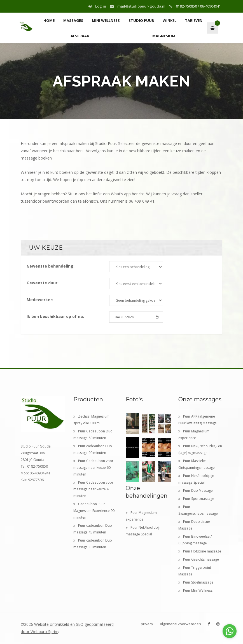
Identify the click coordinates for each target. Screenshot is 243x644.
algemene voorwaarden (180, 624)
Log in (97, 6)
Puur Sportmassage (196, 499)
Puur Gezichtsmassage (199, 559)
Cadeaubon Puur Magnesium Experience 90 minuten (94, 511)
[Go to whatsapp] (230, 631)
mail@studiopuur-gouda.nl (138, 6)
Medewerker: (40, 300)
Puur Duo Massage (196, 490)
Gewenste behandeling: (51, 266)
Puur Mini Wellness (195, 590)
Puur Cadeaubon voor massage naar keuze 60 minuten (93, 468)
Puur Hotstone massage (200, 551)
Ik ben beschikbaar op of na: (55, 316)
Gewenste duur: (43, 283)
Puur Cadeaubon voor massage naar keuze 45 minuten (93, 489)
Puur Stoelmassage (196, 582)
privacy (147, 624)
